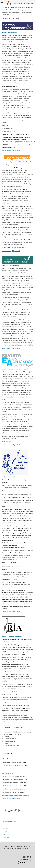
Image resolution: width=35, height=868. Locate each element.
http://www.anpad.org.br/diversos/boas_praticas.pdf (18, 142)
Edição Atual (16, 150)
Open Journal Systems (9, 821)
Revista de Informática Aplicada (12, 637)
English (5, 832)
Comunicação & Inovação (10, 165)
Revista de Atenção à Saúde (10, 265)
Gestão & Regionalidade (9, 32)
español (5, 835)
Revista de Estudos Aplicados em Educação (15, 369)
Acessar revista (6, 150)
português (6, 837)
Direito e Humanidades (9, 477)
